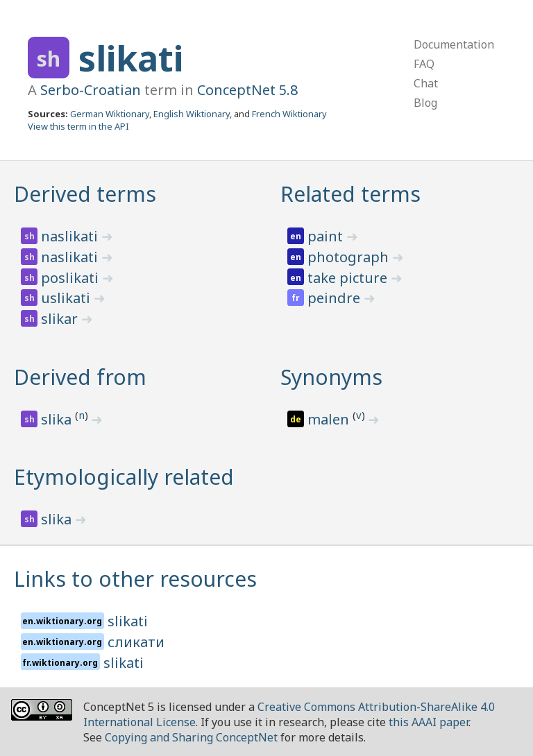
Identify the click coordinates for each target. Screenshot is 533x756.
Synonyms (331, 377)
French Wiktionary (289, 114)
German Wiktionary (110, 114)
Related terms (350, 194)
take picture (349, 278)
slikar (61, 319)
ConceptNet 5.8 (247, 90)
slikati (131, 58)
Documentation (454, 44)
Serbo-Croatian (91, 90)
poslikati (71, 278)
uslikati (67, 298)
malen (330, 419)
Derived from (80, 377)
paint (327, 236)
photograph (350, 257)
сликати (136, 642)
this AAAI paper (429, 722)
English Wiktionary (192, 114)
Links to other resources (135, 579)
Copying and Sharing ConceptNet (191, 737)
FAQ (424, 64)
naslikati (71, 236)
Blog (425, 103)
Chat (426, 83)
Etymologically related (124, 477)
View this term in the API (78, 126)
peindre (336, 298)
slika (58, 419)
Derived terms (85, 194)
